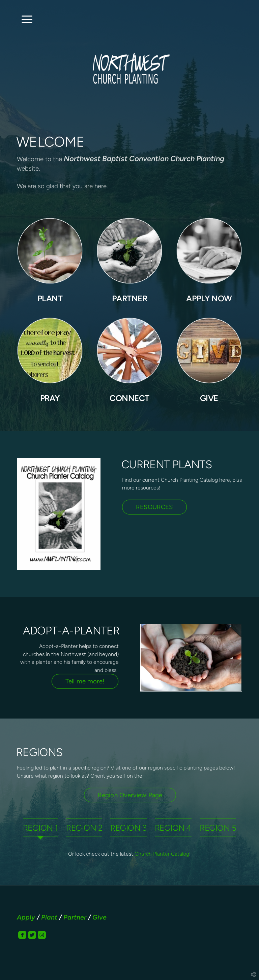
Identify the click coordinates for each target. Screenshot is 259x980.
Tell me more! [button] (85, 681)
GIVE (209, 398)
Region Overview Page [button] (130, 795)
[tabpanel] (129, 854)
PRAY (50, 398)
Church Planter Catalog (162, 854)
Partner (75, 917)
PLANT (50, 298)
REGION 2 (84, 828)
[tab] (40, 827)
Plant (49, 917)
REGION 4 (173, 828)
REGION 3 (128, 828)
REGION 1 (40, 828)
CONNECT (129, 398)
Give (99, 917)
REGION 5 (218, 828)
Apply (26, 917)
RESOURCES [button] (154, 507)
